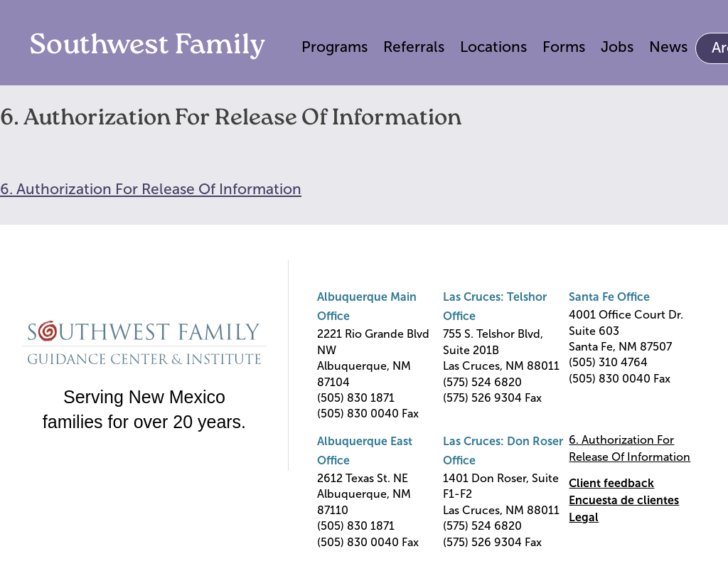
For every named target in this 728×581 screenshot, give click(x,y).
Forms (564, 47)
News (668, 47)
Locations (493, 47)
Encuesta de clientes (624, 500)
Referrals (414, 47)
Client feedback (611, 483)
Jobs (617, 47)
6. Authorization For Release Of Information (151, 189)
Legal (584, 517)
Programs (334, 47)
